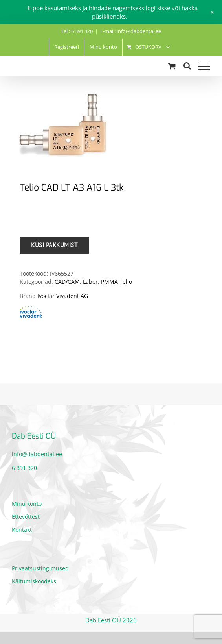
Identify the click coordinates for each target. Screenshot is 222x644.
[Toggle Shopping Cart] (172, 66)
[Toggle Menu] (204, 66)
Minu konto (27, 504)
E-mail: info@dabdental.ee (131, 31)
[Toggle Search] (187, 66)
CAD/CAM (67, 282)
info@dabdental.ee (37, 454)
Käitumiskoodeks (34, 581)
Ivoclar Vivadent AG (63, 296)
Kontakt (22, 530)
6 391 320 (24, 468)
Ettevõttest (26, 517)
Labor (90, 282)
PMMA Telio (117, 282)
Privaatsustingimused (40, 568)
